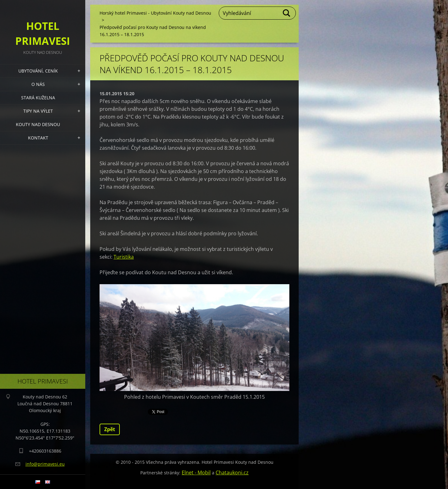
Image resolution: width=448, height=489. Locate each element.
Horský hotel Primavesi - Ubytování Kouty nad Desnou (155, 13)
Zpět (110, 429)
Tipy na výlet (38, 111)
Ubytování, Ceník (38, 71)
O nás (38, 84)
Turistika (124, 257)
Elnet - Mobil (196, 473)
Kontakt (38, 138)
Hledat (287, 13)
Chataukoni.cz (232, 473)
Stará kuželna (38, 98)
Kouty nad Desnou (38, 124)
